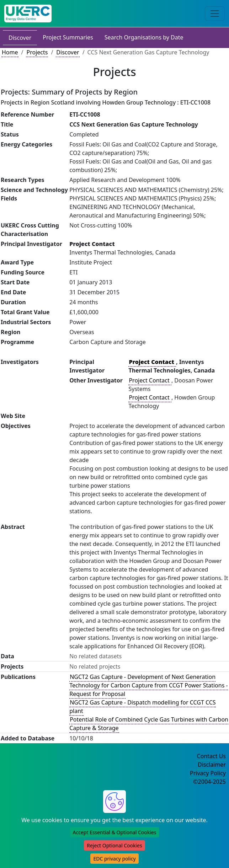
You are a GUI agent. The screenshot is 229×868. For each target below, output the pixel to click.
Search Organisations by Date (144, 37)
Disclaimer (212, 765)
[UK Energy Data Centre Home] (28, 14)
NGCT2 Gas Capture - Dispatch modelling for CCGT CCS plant (142, 707)
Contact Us (211, 756)
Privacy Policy (208, 773)
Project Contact (150, 380)
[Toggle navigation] (215, 14)
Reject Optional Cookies (114, 845)
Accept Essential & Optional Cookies (115, 832)
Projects (37, 52)
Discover (20, 38)
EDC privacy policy (114, 859)
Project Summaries (68, 37)
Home (10, 52)
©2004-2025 (209, 782)
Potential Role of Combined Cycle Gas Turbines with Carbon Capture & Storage (149, 724)
